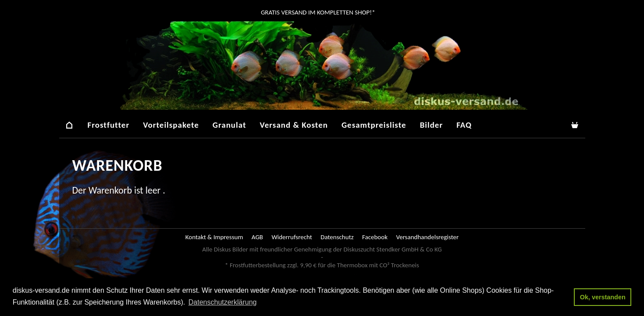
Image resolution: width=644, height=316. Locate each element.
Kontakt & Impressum (214, 237)
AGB (257, 237)
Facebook (375, 237)
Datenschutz (337, 237)
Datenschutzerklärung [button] (223, 302)
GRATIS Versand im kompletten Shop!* (317, 12)
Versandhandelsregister (427, 237)
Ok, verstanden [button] (603, 297)
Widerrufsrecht (292, 237)
